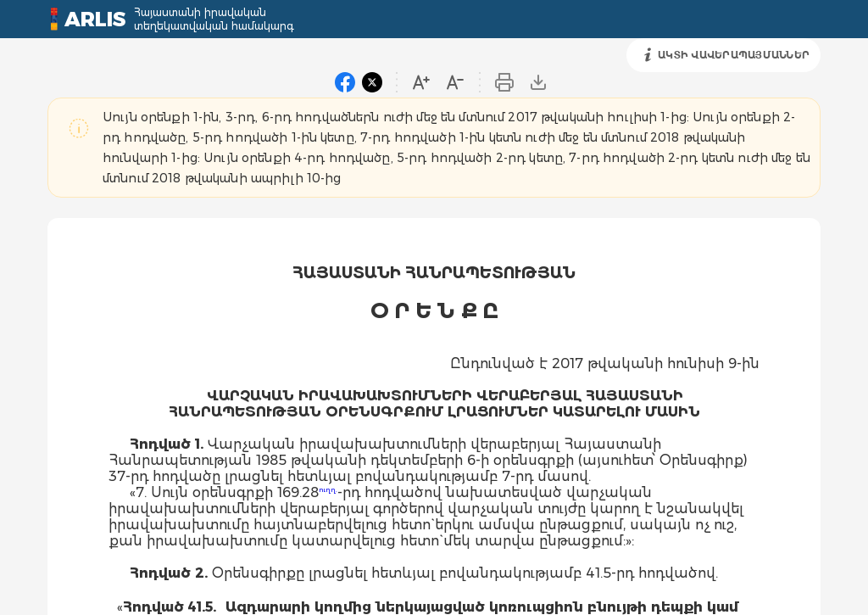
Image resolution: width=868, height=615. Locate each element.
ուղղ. (328, 489)
